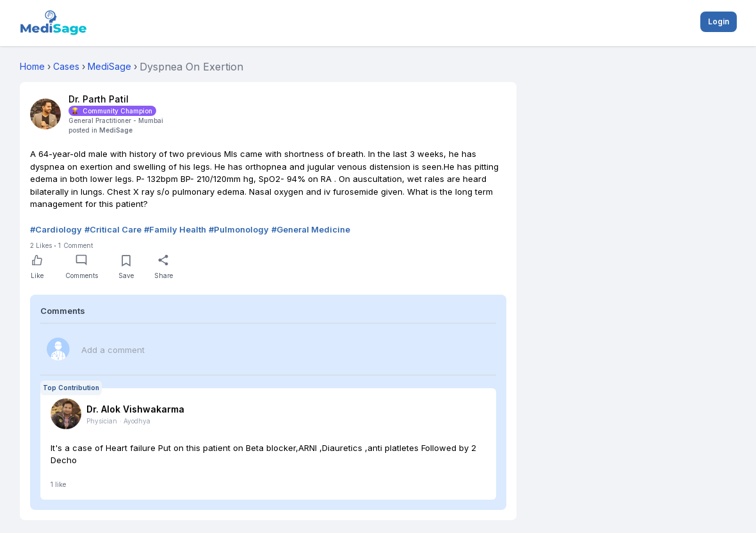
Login (719, 21)
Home (32, 66)
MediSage (116, 130)
